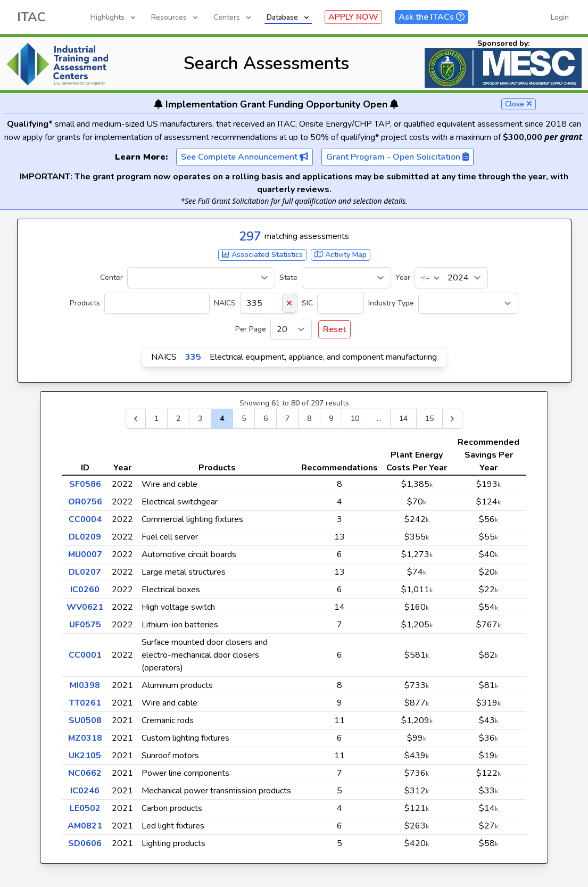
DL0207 (85, 572)
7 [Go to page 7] (287, 418)
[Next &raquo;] (452, 419)
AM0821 (85, 826)
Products (85, 303)
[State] (346, 278)
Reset (334, 329)
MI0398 (85, 685)
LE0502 (85, 808)
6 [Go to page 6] (266, 418)
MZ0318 (85, 738)
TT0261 (85, 703)
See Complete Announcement (245, 157)
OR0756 (85, 502)
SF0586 (85, 484)
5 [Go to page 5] (244, 418)
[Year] (451, 278)
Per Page (251, 329)
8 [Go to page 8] (309, 418)
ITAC (31, 17)
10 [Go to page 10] (355, 418)
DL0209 (85, 537)
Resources (175, 17)
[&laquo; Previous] (136, 419)
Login (560, 17)
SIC (307, 303)
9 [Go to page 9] (331, 418)
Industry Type (391, 303)
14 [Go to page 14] (403, 418)
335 (193, 357)
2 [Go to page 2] (178, 418)
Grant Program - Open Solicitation (397, 157)
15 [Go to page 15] (429, 418)
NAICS (225, 303)
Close (519, 104)
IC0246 (85, 791)
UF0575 (85, 625)
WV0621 (85, 607)
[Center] (201, 278)
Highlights (114, 17)
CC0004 (85, 519)
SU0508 (85, 720)
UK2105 (85, 756)
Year (403, 277)
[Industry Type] (468, 303)
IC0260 (85, 590)
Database (289, 17)
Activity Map (341, 255)
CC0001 (85, 655)
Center (111, 277)
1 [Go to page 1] (156, 418)
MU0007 (85, 554)
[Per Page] (291, 329)
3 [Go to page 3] (200, 418)
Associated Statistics (262, 255)
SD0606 (85, 843)
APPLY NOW (353, 17)
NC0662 (85, 773)
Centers (233, 17)
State (288, 277)
